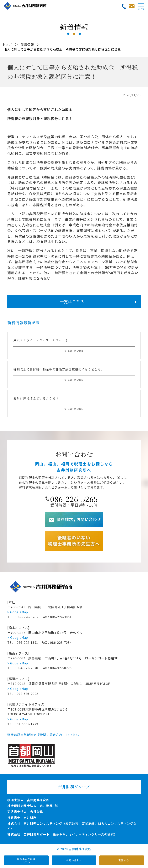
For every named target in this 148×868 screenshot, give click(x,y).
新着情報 (27, 44)
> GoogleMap (18, 612)
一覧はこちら (72, 302)
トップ (7, 44)
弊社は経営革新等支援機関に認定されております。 (44, 735)
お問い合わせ (74, 860)
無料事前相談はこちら (26, 860)
